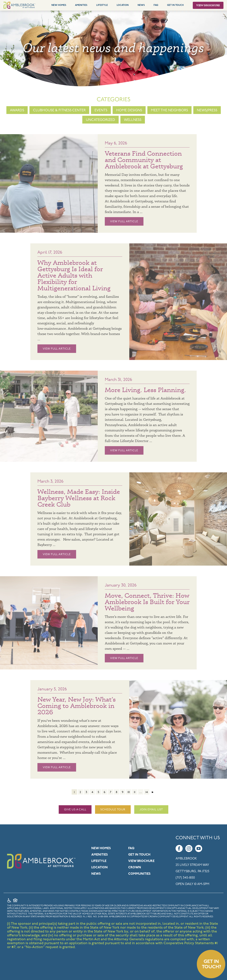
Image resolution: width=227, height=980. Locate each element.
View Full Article (116, 222)
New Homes (59, 5)
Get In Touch (175, 5)
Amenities (81, 5)
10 (129, 792)
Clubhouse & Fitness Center (59, 110)
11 (135, 792)
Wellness (133, 120)
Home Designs (129, 110)
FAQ (156, 5)
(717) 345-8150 (185, 878)
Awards (17, 110)
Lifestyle (102, 5)
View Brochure (208, 5)
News (141, 5)
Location (123, 5)
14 (147, 792)
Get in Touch (139, 855)
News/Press (207, 110)
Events (101, 110)
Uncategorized (100, 120)
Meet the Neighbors (169, 110)
